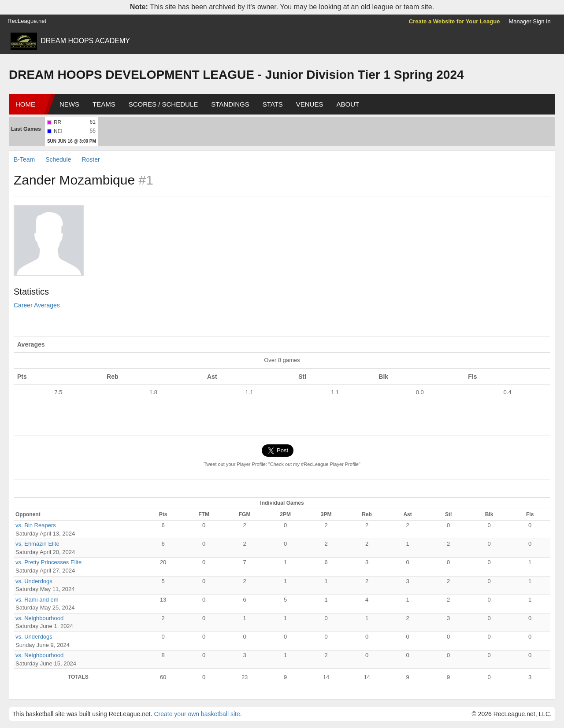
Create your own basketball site (197, 714)
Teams (104, 104)
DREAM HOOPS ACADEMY (85, 41)
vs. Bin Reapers (36, 525)
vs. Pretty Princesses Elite (48, 562)
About (348, 104)
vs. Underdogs (34, 581)
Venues (310, 104)
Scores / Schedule (163, 104)
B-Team (24, 159)
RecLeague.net (27, 21)
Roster (91, 159)
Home (25, 104)
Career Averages (37, 305)
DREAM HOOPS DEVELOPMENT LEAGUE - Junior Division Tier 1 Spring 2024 (236, 75)
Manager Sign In (529, 21)
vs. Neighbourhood (39, 618)
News (69, 104)
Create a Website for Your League (455, 21)
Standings (230, 104)
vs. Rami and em (37, 600)
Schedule (58, 159)
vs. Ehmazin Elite (37, 544)
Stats (273, 104)
